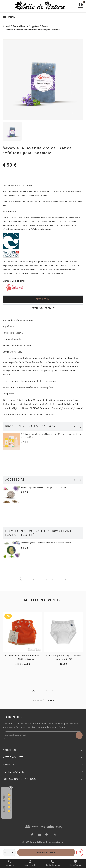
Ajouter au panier (46, 852)
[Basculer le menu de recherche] (10, 863)
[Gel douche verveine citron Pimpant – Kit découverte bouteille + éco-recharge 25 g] (11, 442)
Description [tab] (43, 299)
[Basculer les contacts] (53, 863)
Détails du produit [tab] (43, 308)
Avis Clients (4, 803)
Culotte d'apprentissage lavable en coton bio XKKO (64, 657)
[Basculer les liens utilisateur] (30, 863)
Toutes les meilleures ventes (43, 700)
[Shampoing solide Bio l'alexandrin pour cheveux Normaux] (11, 550)
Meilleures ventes (43, 600)
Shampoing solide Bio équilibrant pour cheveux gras (44, 488)
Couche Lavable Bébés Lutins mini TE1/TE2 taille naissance (22, 657)
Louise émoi (19, 281)
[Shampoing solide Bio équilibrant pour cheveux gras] (11, 495)
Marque (7, 281)
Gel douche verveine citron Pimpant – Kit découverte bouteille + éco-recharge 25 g (51, 436)
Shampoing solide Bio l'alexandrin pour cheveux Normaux (46, 543)
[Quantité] (9, 852)
